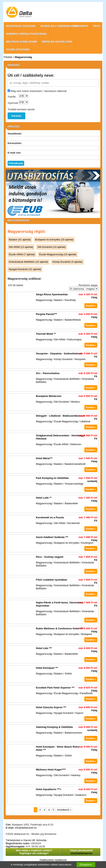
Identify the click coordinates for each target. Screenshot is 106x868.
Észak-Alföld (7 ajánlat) (22, 254)
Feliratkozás (16, 163)
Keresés (16, 116)
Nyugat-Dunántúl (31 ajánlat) (25, 269)
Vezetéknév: (15, 134)
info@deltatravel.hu (26, 828)
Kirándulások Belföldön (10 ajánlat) (28, 262)
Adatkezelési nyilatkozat (53, 860)
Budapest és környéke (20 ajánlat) (54, 240)
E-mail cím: (14, 153)
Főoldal (8, 57)
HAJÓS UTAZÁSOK (18, 49)
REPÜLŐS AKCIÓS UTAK (57, 42)
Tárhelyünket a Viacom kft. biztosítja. (26, 840)
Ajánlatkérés (81, 26)
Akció (96, 26)
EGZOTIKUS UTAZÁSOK (21, 26)
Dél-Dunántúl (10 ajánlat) (52, 247)
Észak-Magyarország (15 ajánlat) (58, 254)
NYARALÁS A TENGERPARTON (60, 26)
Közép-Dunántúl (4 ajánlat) (68, 262)
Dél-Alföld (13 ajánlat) (21, 247)
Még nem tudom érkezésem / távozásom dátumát (39, 91)
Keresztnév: (15, 143)
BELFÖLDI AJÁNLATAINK (22, 42)
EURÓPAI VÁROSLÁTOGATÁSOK (26, 34)
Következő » (64, 810)
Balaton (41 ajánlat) (20, 240)
